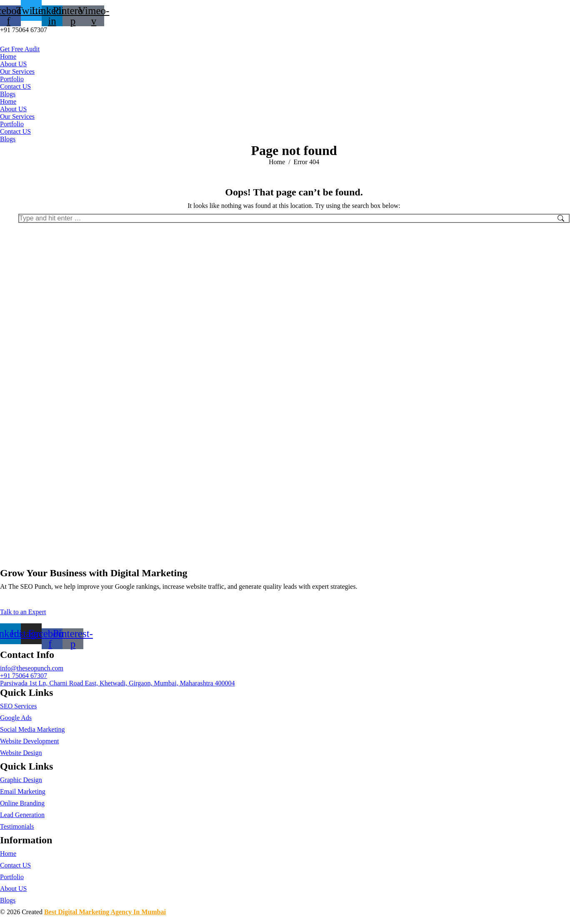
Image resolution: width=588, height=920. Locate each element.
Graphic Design (21, 780)
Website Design (21, 753)
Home (8, 56)
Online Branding (22, 803)
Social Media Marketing (33, 729)
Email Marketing (23, 791)
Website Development (29, 741)
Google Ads (16, 718)
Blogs (8, 94)
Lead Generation (22, 815)
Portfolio (12, 79)
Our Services (17, 71)
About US (13, 64)
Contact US (15, 86)
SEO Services (18, 706)
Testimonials (17, 826)
